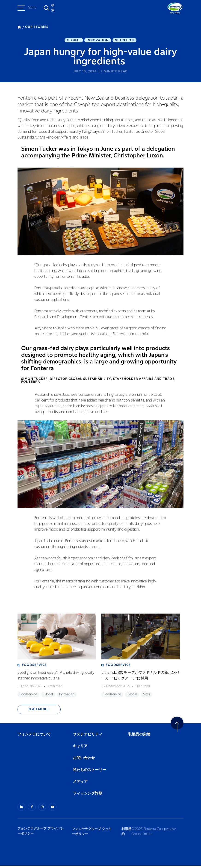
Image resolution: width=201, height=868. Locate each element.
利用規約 (126, 833)
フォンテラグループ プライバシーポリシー (41, 833)
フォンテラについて (34, 737)
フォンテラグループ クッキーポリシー (92, 833)
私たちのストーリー (89, 772)
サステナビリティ (88, 737)
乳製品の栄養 (139, 737)
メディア (80, 784)
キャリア (80, 749)
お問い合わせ (84, 760)
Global (74, 41)
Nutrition (124, 41)
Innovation (98, 41)
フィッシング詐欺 (88, 796)
